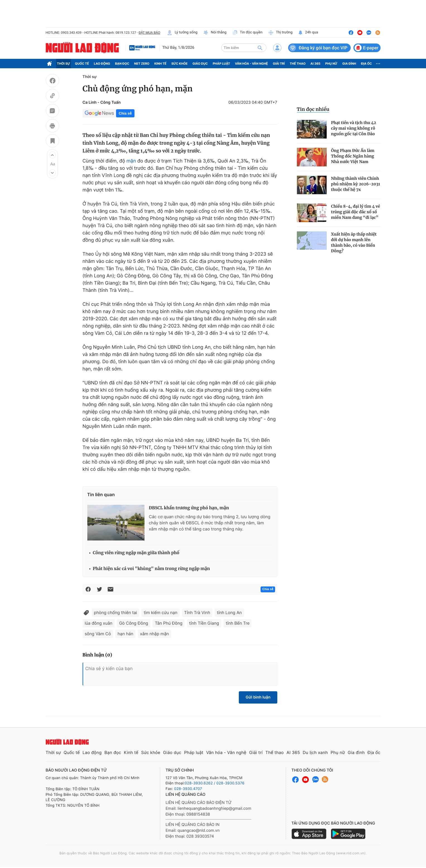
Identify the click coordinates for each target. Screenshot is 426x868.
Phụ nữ (331, 64)
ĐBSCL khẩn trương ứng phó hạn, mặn (189, 508)
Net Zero (142, 64)
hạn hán (125, 634)
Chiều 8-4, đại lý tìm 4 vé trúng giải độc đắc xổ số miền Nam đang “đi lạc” (356, 212)
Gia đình (349, 64)
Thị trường (280, 33)
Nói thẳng (215, 33)
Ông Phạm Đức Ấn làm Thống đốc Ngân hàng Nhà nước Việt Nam (353, 156)
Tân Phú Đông (169, 623)
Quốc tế (82, 64)
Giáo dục (200, 64)
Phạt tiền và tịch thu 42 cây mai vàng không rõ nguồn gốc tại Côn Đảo (354, 128)
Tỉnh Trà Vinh (197, 613)
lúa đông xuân (99, 623)
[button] (52, 155)
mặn (131, 161)
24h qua (308, 33)
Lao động (102, 64)
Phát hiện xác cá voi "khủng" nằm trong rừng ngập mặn (151, 569)
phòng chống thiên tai (116, 613)
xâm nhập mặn (155, 634)
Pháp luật (221, 64)
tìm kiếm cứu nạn (161, 613)
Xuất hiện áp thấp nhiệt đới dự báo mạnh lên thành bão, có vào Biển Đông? (354, 243)
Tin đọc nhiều (313, 109)
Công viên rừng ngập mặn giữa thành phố (136, 553)
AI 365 (315, 64)
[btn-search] (260, 48)
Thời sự (63, 64)
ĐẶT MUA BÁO (149, 33)
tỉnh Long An (229, 613)
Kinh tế (160, 64)
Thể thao (298, 64)
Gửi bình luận (258, 697)
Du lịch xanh (315, 752)
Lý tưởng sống (182, 33)
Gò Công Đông (134, 623)
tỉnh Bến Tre (238, 623)
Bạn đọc (122, 64)
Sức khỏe (179, 64)
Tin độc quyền (247, 33)
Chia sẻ (125, 113)
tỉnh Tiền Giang (204, 623)
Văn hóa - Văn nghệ (251, 64)
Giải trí (279, 64)
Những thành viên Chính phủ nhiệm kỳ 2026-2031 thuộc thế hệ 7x (356, 184)
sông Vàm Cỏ (98, 634)
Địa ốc (366, 64)
